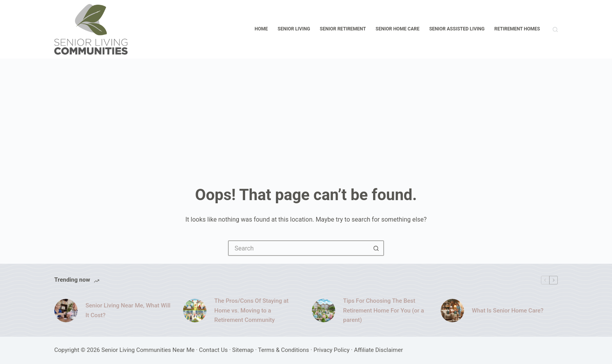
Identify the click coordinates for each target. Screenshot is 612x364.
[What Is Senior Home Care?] (452, 311)
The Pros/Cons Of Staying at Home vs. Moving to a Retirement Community (251, 311)
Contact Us (213, 350)
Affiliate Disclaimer (378, 350)
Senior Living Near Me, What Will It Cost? (128, 310)
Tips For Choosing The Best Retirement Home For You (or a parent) (383, 311)
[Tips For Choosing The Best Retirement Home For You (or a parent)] (324, 311)
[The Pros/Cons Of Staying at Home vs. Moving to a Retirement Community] (195, 311)
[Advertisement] (306, 117)
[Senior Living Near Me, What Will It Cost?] (66, 311)
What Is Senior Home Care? (508, 311)
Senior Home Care (397, 29)
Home (261, 29)
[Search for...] (298, 248)
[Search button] (376, 248)
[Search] (555, 29)
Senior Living (294, 29)
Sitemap (243, 350)
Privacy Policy (331, 350)
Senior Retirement (343, 29)
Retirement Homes (517, 29)
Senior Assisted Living (457, 29)
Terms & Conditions (284, 350)
